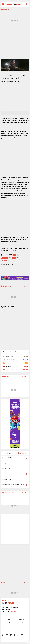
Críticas (22, 622)
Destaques (5, 10)
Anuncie (22, 628)
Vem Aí (8, 620)
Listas (4, 582)
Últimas (6, 377)
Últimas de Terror (9, 493)
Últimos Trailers (7, 286)
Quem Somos (8, 625)
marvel (6, 73)
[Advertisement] (15, 41)
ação (10, 73)
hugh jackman (16, 73)
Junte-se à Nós (21, 625)
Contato (8, 628)
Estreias (9, 622)
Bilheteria (21, 620)
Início (2, 73)
